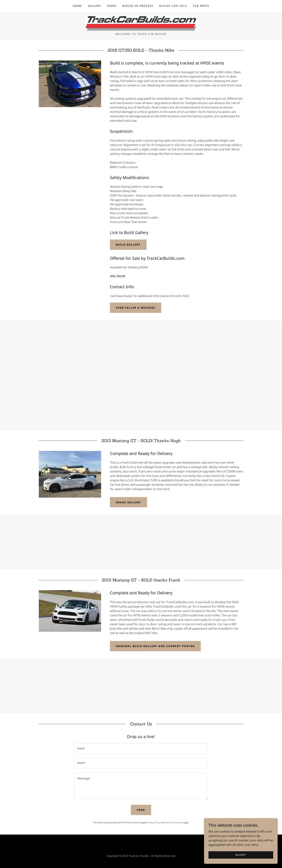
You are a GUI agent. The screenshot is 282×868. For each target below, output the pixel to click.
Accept (241, 855)
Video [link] (112, 6)
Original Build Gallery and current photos (155, 646)
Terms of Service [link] (174, 823)
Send (141, 810)
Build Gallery (128, 245)
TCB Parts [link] (201, 6)
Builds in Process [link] (138, 6)
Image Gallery (128, 502)
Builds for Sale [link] (173, 6)
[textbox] (141, 749)
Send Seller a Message (136, 308)
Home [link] (77, 6)
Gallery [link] (94, 6)
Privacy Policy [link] (153, 823)
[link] (141, 23)
